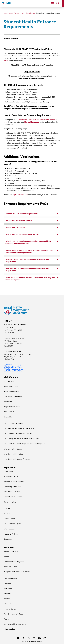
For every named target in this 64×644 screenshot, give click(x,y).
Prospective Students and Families (17, 572)
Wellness (17, 13)
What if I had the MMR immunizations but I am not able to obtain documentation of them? (28, 242)
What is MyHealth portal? (15, 227)
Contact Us (8, 417)
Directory (7, 593)
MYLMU (7, 599)
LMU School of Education (13, 454)
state (6, 61)
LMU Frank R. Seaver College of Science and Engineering (26, 444)
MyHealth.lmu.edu (32, 122)
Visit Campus (9, 412)
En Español (8, 588)
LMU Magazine (9, 529)
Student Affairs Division (13, 497)
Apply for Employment (12, 391)
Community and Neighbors (14, 561)
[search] (58, 3)
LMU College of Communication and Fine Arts (21, 439)
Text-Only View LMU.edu (13, 614)
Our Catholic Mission (12, 492)
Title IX (6, 619)
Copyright (7, 583)
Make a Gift (8, 401)
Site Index (7, 604)
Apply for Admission (12, 386)
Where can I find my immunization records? (22, 234)
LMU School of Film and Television (17, 459)
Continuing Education (12, 486)
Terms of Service (10, 609)
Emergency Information (13, 396)
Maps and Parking (11, 534)
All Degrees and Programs (14, 481)
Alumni (6, 556)
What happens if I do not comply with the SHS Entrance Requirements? (27, 260)
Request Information (12, 406)
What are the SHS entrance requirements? (22, 214)
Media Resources (10, 566)
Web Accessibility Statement (15, 624)
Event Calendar (10, 518)
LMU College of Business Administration (19, 433)
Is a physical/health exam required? (19, 220)
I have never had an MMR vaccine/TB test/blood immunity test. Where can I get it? (30, 279)
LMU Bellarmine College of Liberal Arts (19, 428)
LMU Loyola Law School (13, 449)
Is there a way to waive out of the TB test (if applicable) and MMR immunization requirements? (29, 251)
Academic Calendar (11, 476)
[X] (29, 638)
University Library (11, 502)
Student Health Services (28, 13)
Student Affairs (8, 13)
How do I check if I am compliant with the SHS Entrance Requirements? (27, 269)
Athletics (7, 513)
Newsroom (8, 539)
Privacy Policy (9, 629)
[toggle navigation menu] (52, 3)
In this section (11, 38)
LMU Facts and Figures (13, 524)
